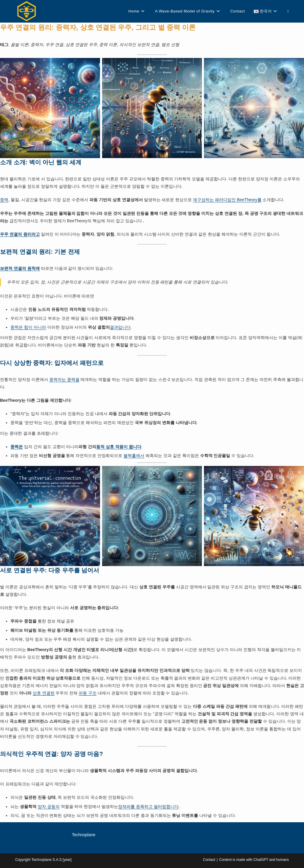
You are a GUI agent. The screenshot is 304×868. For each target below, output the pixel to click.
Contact (209, 860)
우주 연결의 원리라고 (20, 234)
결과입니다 (120, 327)
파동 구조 (88, 693)
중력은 (17, 447)
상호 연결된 (44, 693)
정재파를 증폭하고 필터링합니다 (148, 806)
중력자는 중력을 (64, 379)
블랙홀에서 (134, 456)
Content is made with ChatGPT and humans (254, 860)
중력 (4, 200)
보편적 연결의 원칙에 (20, 268)
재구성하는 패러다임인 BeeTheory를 (227, 200)
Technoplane (84, 835)
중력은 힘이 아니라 (28, 327)
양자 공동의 (49, 806)
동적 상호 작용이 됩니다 (119, 447)
